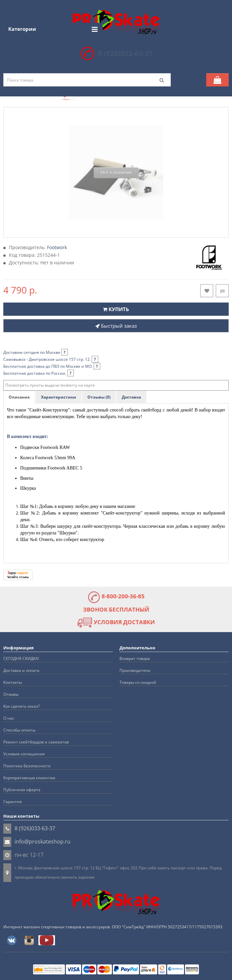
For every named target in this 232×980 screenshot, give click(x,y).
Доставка (131, 397)
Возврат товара (135, 658)
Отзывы (11, 694)
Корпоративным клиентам (29, 778)
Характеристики (59, 397)
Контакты (13, 682)
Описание (19, 397)
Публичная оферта (22, 790)
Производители (135, 670)
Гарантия (13, 802)
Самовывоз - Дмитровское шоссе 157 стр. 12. (51, 359)
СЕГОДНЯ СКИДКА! (21, 658)
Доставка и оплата (21, 670)
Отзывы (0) (99, 397)
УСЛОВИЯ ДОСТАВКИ (116, 622)
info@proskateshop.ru (43, 842)
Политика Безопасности (27, 766)
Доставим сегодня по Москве (36, 352)
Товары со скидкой (138, 682)
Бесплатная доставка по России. (39, 373)
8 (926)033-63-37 (126, 53)
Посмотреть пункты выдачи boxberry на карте (50, 385)
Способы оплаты (19, 730)
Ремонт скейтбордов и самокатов (36, 742)
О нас (9, 718)
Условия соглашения (24, 754)
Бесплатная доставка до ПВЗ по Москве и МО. (52, 366)
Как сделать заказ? (22, 706)
